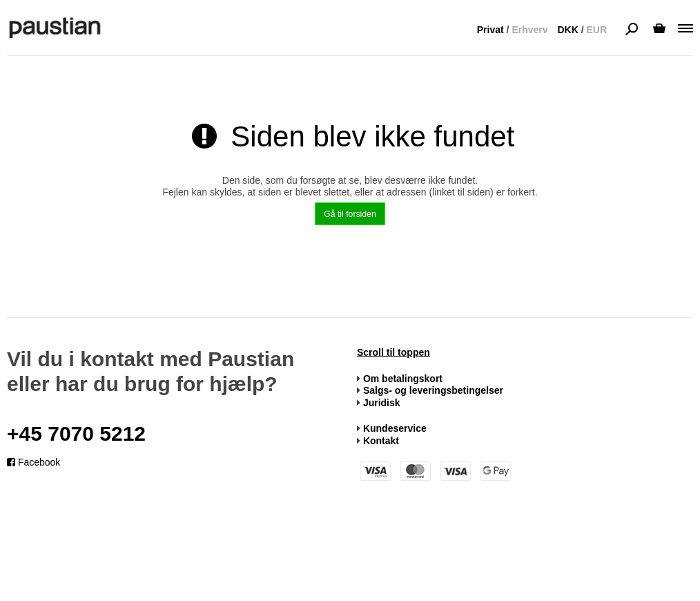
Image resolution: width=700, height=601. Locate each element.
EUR (596, 30)
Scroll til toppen (393, 352)
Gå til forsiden (350, 214)
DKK (567, 30)
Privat (490, 30)
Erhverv (529, 30)
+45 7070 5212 (76, 433)
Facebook (33, 462)
